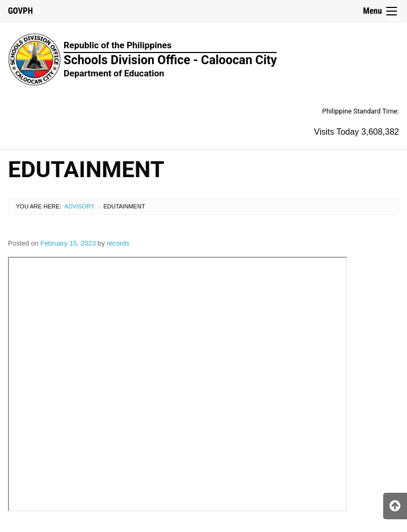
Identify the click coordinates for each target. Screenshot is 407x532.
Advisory (80, 206)
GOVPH (20, 11)
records (118, 243)
